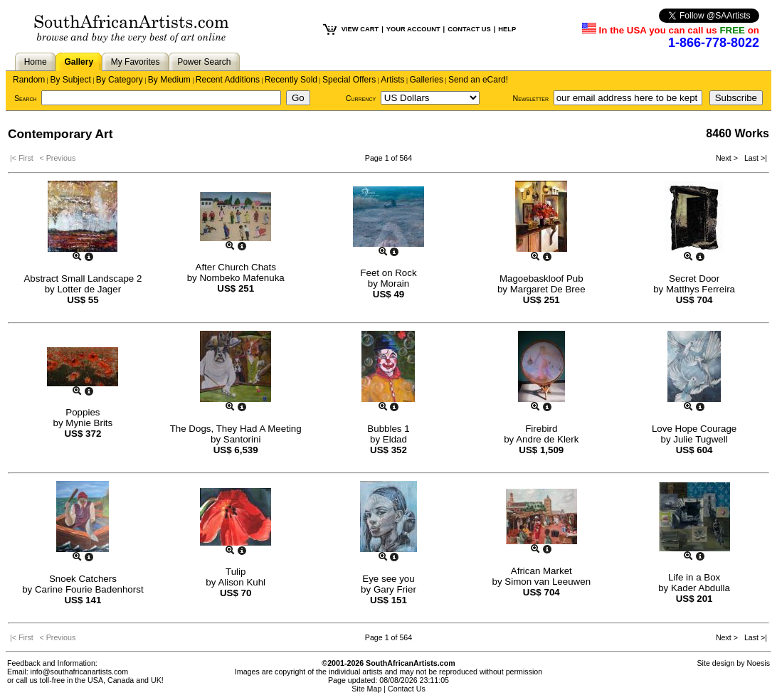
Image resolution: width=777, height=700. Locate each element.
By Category (120, 80)
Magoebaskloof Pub (541, 279)
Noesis (758, 663)
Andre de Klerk (547, 439)
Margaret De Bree (548, 289)
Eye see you (388, 579)
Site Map (366, 689)
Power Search (204, 62)
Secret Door (694, 279)
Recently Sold (291, 80)
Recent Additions (228, 80)
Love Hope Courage (694, 429)
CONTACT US (469, 29)
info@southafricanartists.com (80, 672)
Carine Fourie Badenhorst (89, 589)
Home (36, 62)
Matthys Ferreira (701, 289)
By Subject (70, 80)
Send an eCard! (478, 80)
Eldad (395, 439)
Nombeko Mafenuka (242, 278)
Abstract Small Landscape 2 (83, 279)
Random (29, 80)
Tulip (236, 572)
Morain (395, 283)
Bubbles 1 (388, 429)
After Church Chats (236, 267)
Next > (728, 158)
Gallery (79, 62)
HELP (507, 29)
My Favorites (136, 62)
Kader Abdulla (701, 588)
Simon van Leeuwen (548, 582)
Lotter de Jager (89, 289)
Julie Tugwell (700, 439)
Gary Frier (395, 589)
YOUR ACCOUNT (413, 29)
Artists (392, 80)
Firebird (541, 429)
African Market (541, 571)
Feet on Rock (388, 273)
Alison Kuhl (242, 582)
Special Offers (349, 80)
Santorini (242, 439)
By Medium (169, 80)
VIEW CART (360, 29)
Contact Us (407, 689)
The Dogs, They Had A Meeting (236, 429)
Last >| (754, 158)
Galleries (427, 80)
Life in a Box (694, 577)
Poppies (83, 412)
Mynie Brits (89, 423)
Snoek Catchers (83, 579)
